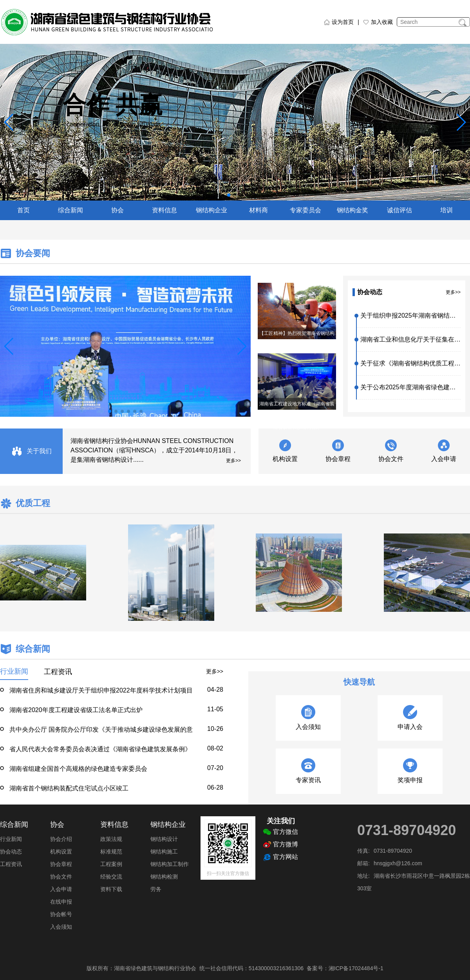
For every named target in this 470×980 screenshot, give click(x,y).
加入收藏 (378, 22)
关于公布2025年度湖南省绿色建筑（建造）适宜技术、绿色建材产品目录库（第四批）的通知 (410, 387)
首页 (23, 210)
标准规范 (111, 852)
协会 (117, 210)
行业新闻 (11, 839)
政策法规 (111, 839)
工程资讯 (11, 864)
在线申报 (61, 902)
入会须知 (61, 927)
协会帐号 (61, 914)
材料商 (258, 210)
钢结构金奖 (352, 210)
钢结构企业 (211, 210)
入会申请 (444, 459)
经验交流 (111, 877)
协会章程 (338, 459)
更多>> (453, 292)
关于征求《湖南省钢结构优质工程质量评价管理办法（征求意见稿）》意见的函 (410, 363)
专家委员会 (305, 210)
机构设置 (285, 459)
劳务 (156, 889)
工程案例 (111, 864)
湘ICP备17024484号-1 (356, 968)
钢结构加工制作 (170, 864)
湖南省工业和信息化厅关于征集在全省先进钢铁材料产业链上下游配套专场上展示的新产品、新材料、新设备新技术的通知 (410, 339)
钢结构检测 (164, 877)
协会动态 (11, 852)
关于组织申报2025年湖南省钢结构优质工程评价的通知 (410, 316)
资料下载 (111, 889)
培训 (446, 210)
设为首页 (339, 22)
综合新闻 (70, 210)
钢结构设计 (164, 839)
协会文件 (391, 459)
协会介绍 (61, 839)
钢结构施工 (164, 852)
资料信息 (164, 210)
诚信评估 (399, 210)
